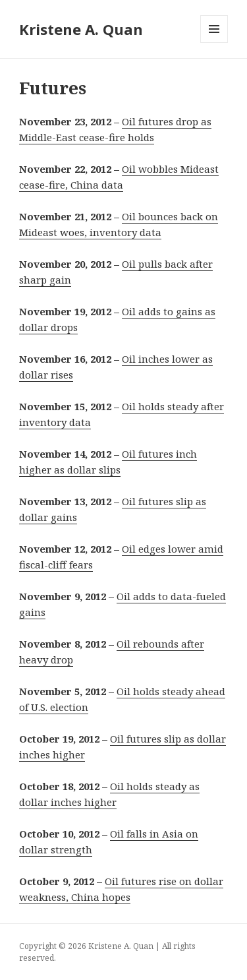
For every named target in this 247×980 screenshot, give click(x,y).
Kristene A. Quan (81, 29)
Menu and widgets (214, 43)
